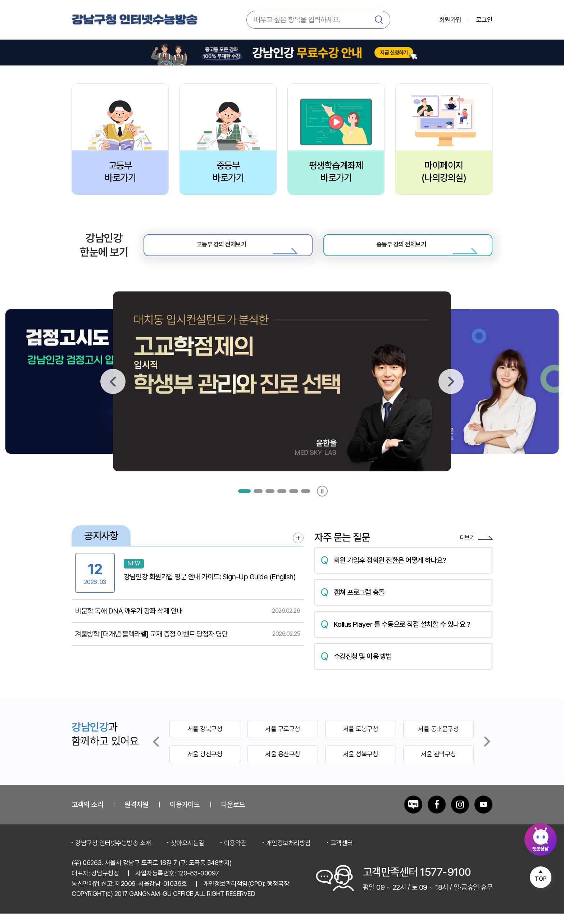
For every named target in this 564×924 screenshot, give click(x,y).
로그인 (484, 20)
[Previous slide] (156, 752)
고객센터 (342, 853)
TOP (541, 879)
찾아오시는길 (188, 853)
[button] (244, 501)
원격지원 (136, 815)
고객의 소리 (87, 815)
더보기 (476, 549)
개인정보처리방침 (288, 853)
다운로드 (233, 815)
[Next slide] (487, 752)
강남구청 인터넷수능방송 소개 (113, 853)
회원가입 (450, 20)
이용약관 (235, 853)
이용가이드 (185, 815)
